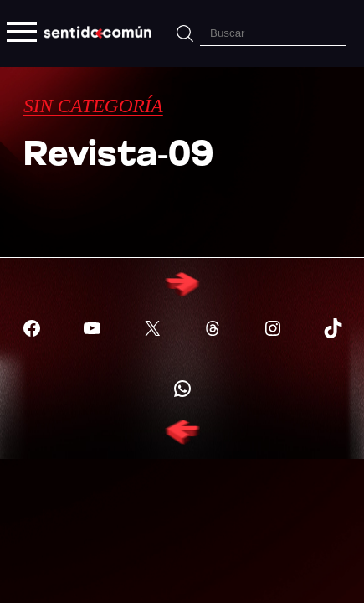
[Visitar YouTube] (92, 328)
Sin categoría (93, 106)
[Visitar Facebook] (32, 328)
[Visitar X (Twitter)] (152, 328)
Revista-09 (118, 156)
